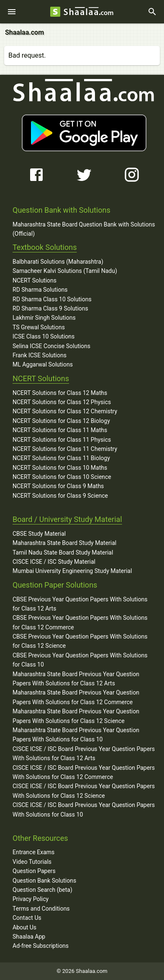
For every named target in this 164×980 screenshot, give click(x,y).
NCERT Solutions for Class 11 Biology (61, 458)
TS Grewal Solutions (39, 327)
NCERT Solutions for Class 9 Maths (58, 486)
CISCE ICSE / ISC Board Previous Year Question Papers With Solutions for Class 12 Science (84, 791)
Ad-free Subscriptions (41, 946)
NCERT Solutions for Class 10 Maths (60, 468)
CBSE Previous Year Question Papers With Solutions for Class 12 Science (80, 641)
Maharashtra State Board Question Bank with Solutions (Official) (84, 229)
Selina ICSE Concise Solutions (51, 346)
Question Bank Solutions (44, 881)
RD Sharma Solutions (40, 290)
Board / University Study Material (67, 519)
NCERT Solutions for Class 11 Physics (62, 440)
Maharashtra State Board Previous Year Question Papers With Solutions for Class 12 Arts (76, 679)
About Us (24, 927)
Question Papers (34, 871)
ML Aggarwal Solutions (43, 364)
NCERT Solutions (35, 280)
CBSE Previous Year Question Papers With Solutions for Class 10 (80, 660)
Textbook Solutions (45, 247)
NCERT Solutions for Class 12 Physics (62, 402)
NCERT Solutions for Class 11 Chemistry (65, 449)
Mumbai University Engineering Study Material (72, 571)
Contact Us (27, 918)
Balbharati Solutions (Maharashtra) (58, 262)
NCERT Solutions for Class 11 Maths (60, 430)
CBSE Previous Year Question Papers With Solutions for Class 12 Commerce (80, 622)
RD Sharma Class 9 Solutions (50, 308)
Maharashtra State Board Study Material (64, 543)
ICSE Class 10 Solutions (44, 336)
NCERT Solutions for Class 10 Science (62, 477)
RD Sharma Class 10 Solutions (52, 299)
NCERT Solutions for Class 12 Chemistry (65, 411)
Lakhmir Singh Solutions (44, 318)
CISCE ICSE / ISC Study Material (54, 562)
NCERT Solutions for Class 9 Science (60, 496)
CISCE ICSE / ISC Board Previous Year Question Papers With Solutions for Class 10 (84, 809)
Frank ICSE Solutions (40, 355)
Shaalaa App (29, 937)
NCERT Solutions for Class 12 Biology (61, 421)
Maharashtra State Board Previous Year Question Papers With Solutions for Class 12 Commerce (76, 697)
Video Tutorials (32, 862)
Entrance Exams (33, 852)
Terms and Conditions (41, 909)
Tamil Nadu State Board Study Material (63, 552)
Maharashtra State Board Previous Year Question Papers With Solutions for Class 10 (76, 735)
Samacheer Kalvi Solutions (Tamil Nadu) (65, 271)
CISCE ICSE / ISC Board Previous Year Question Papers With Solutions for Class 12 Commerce (84, 772)
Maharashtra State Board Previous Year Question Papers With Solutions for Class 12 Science (76, 716)
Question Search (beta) (42, 890)
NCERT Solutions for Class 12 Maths (60, 393)
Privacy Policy (31, 899)
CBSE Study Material (39, 534)
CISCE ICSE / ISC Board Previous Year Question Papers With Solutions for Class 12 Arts (84, 753)
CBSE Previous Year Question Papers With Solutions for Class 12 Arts (80, 604)
